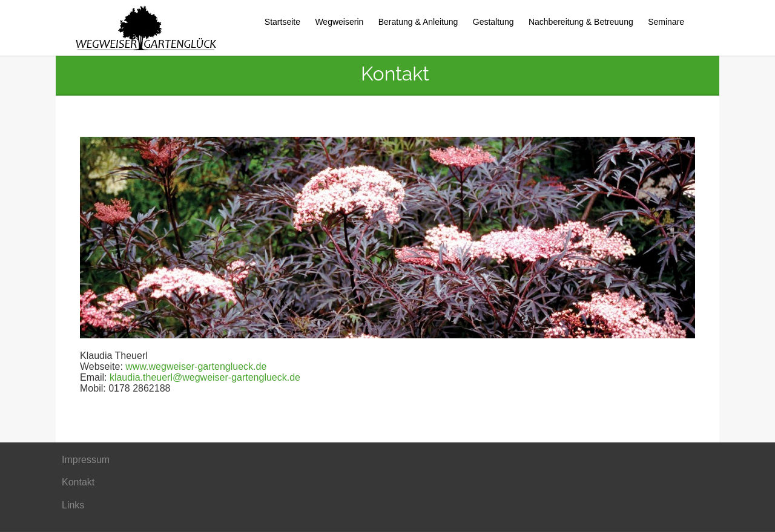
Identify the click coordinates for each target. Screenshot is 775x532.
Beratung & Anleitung (418, 22)
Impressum (86, 460)
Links (73, 505)
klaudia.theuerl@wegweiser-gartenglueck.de (205, 377)
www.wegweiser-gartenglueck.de (196, 366)
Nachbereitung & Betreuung (581, 22)
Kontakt (78, 482)
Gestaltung (493, 22)
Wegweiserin (339, 22)
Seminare (666, 22)
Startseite (282, 22)
